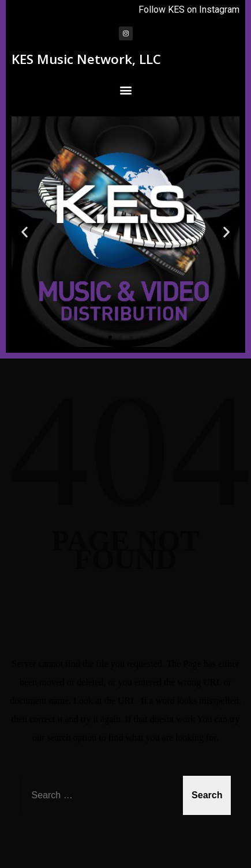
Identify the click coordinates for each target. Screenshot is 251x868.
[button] (125, 90)
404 (130, 450)
